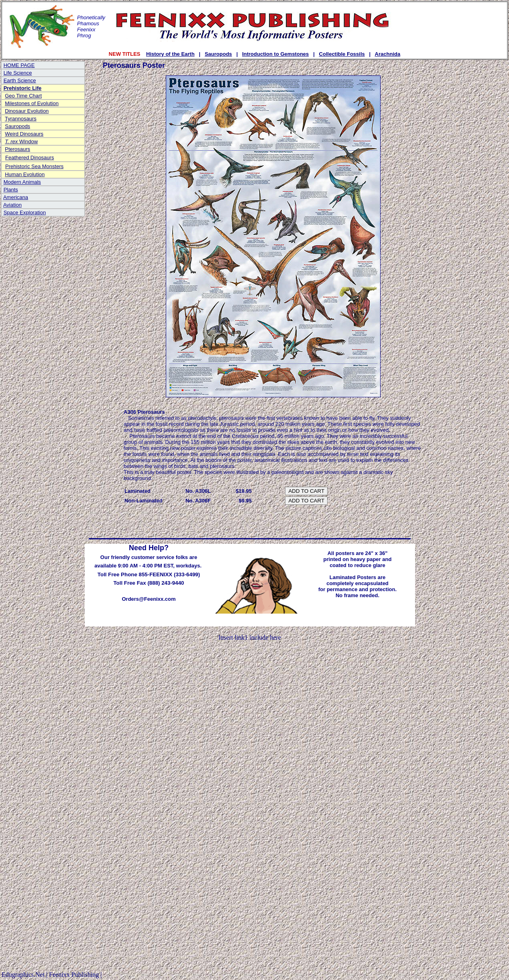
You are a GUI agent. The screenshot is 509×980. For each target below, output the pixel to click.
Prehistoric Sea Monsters (34, 166)
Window (21, 141)
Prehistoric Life (23, 88)
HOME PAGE (19, 65)
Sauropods (218, 54)
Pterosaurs (17, 149)
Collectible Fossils (342, 54)
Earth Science (20, 80)
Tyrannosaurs (21, 119)
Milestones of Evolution (32, 103)
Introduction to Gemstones (275, 54)
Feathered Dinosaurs (30, 158)
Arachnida (388, 54)
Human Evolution (25, 174)
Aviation (12, 205)
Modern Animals (22, 182)
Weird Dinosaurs (24, 134)
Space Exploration (25, 212)
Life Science (18, 73)
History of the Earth (170, 54)
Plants (11, 190)
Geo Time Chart (23, 96)
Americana (16, 197)
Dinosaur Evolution (27, 111)
